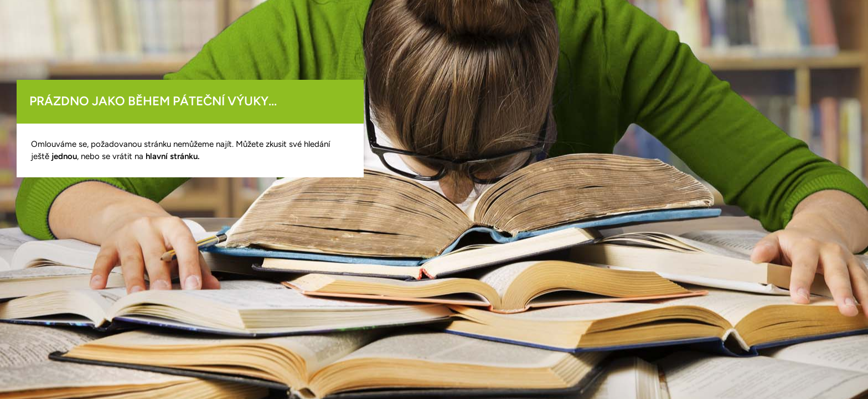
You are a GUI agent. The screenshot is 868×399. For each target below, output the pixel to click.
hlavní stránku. (172, 156)
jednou (64, 156)
